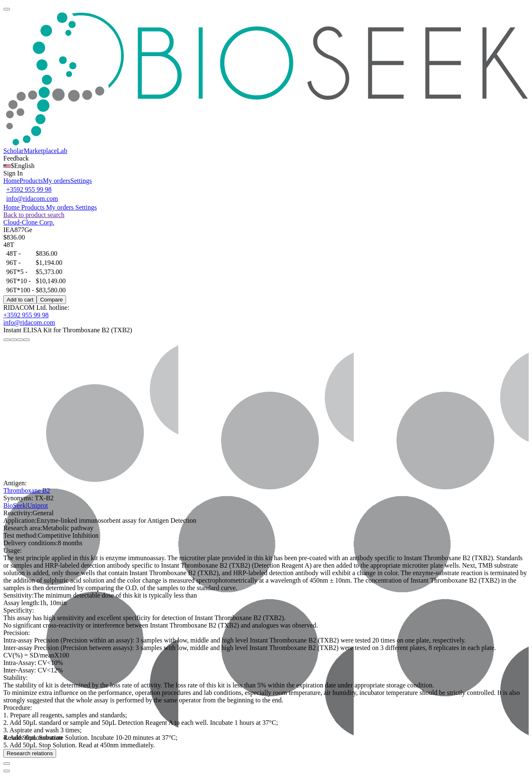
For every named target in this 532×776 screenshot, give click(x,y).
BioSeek (15, 505)
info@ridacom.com (32, 199)
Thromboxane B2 (27, 491)
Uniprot (37, 505)
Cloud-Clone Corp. (29, 222)
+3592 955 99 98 (29, 189)
